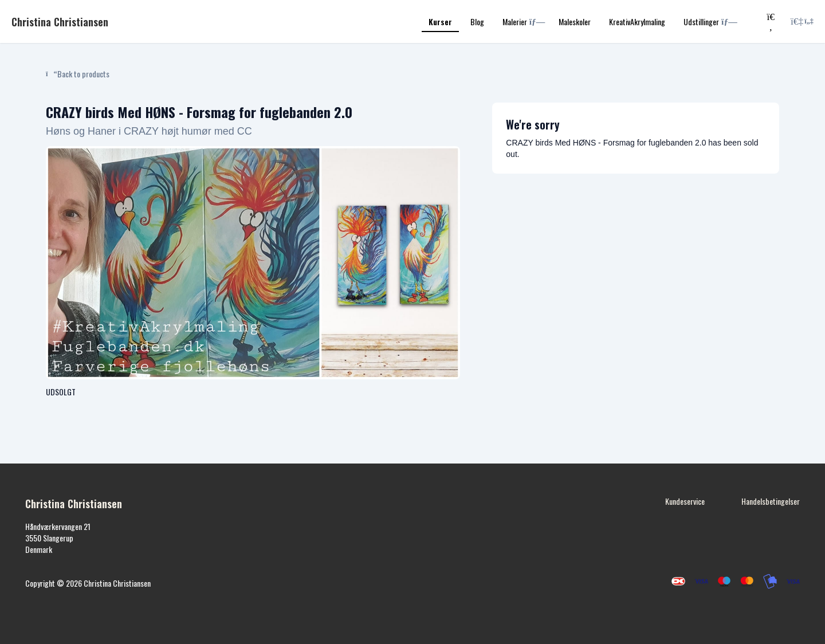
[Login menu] (802, 22)
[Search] (771, 21)
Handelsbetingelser (771, 501)
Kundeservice (685, 501)
